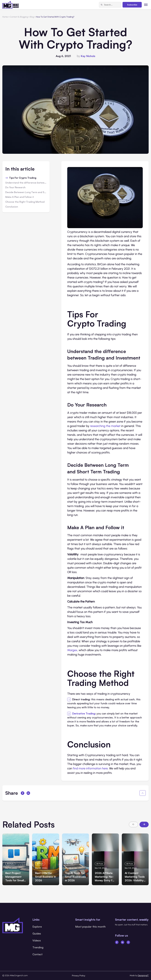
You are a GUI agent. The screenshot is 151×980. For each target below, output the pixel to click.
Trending (38, 947)
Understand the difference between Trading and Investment (26, 183)
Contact (37, 954)
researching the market (105, 426)
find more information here (90, 768)
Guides (37, 933)
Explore (37, 927)
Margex (72, 650)
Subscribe (132, 5)
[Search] (102, 5)
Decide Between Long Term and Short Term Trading (26, 192)
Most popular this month (90, 927)
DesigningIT (143, 976)
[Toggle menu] (146, 5)
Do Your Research (15, 187)
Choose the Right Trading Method (25, 202)
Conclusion (12, 207)
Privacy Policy (79, 976)
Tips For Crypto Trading (23, 178)
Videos (37, 940)
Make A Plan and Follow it (20, 197)
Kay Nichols (88, 56)
